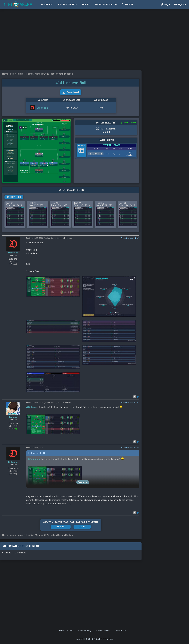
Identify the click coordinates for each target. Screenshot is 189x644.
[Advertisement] (28, 60)
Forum (20, 535)
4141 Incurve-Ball (71, 83)
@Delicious (32, 407)
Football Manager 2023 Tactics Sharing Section (50, 535)
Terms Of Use (66, 631)
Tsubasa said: (36, 453)
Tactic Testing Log (106, 4)
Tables (86, 4)
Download (71, 92)
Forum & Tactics (67, 4)
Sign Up (180, 4)
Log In (166, 4)
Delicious (13, 253)
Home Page (47, 4)
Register (60, 527)
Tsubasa (13, 417)
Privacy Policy (84, 631)
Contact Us (120, 631)
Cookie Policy (103, 631)
